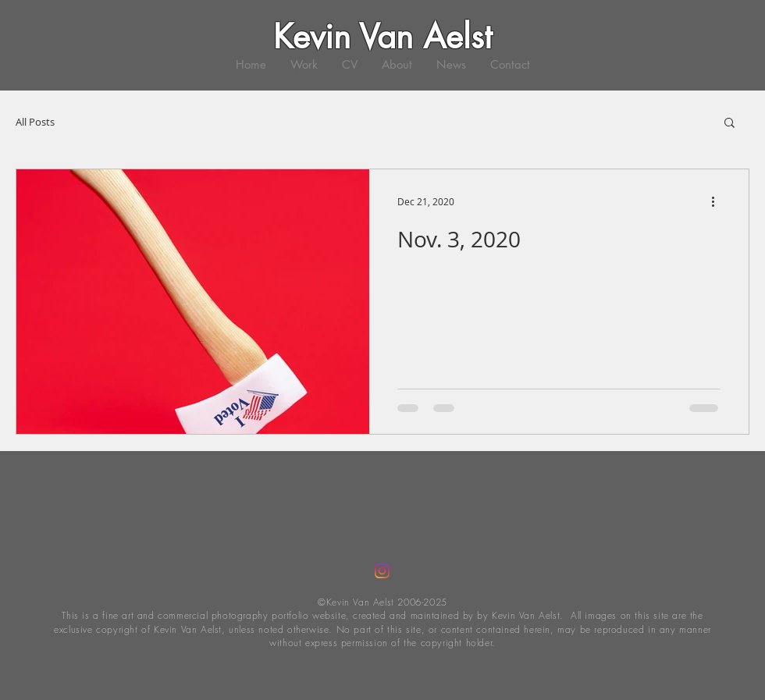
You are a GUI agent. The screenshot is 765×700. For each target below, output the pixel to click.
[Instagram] (382, 571)
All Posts (35, 122)
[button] (729, 124)
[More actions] (718, 201)
